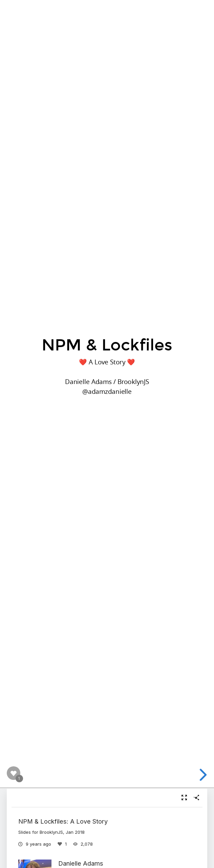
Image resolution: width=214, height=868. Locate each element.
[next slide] (206, 775)
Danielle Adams (81, 863)
